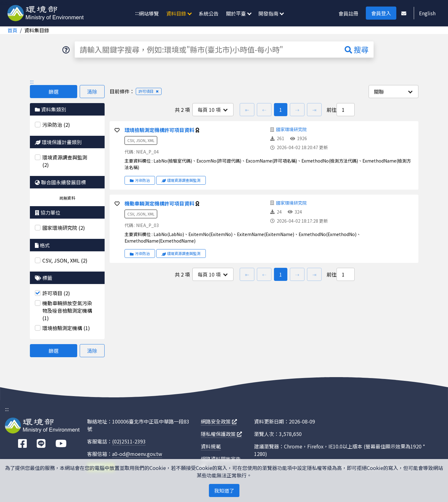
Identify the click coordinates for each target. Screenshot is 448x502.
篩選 (54, 92)
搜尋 (357, 49)
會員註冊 (348, 13)
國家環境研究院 (291, 129)
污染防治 (140, 180)
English (427, 13)
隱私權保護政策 (221, 434)
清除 (92, 92)
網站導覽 (149, 13)
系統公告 (209, 13)
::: (137, 13)
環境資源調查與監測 (181, 180)
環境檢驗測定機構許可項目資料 (160, 130)
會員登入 (381, 13)
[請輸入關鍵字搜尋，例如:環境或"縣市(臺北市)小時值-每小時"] (207, 50)
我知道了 (224, 490)
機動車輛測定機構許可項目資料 (160, 203)
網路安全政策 (219, 421)
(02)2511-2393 (129, 441)
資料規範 (211, 446)
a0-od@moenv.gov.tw (137, 454)
